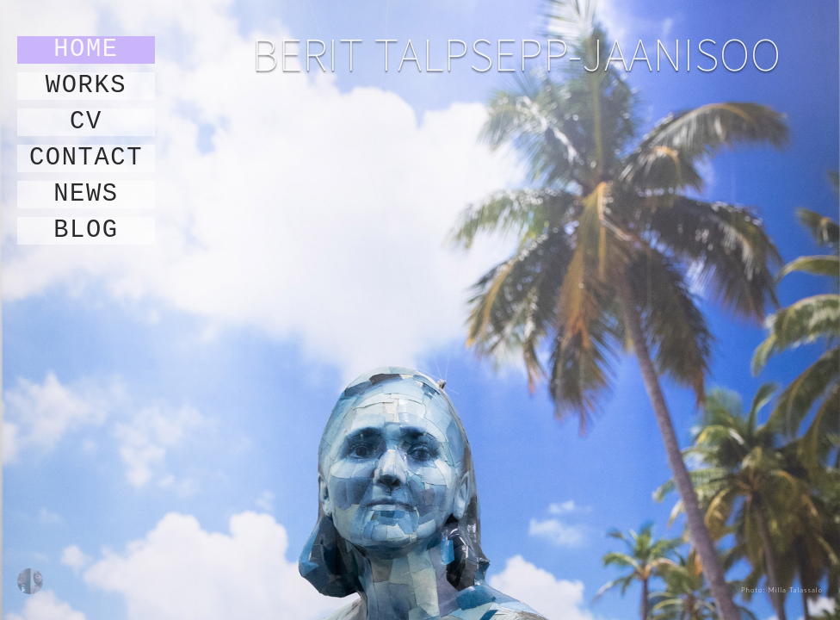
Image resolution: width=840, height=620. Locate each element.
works (86, 86)
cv (86, 122)
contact (86, 158)
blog (86, 231)
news (86, 195)
